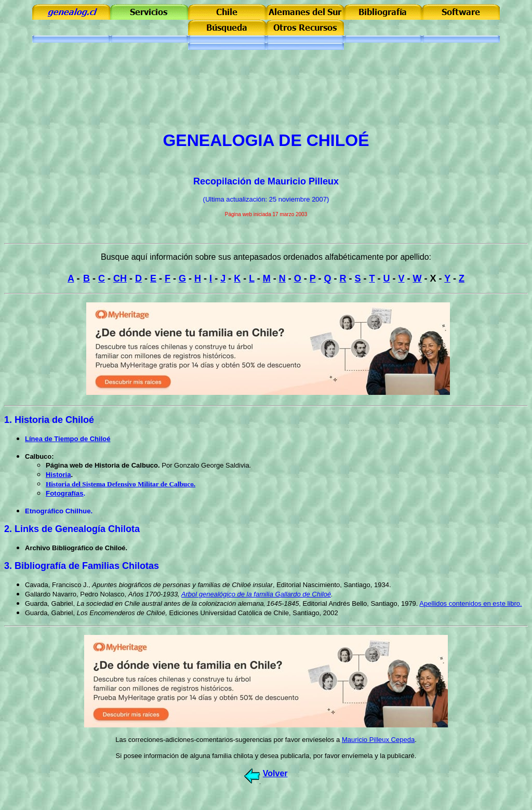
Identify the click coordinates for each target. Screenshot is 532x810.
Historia (58, 475)
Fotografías (65, 493)
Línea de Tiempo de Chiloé (68, 439)
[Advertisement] (266, 99)
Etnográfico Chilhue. (59, 511)
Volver (275, 773)
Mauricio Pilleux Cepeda (378, 740)
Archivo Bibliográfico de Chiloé (75, 548)
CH (120, 278)
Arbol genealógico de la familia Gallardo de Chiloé (256, 594)
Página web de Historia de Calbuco (102, 465)
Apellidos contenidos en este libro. (470, 603)
